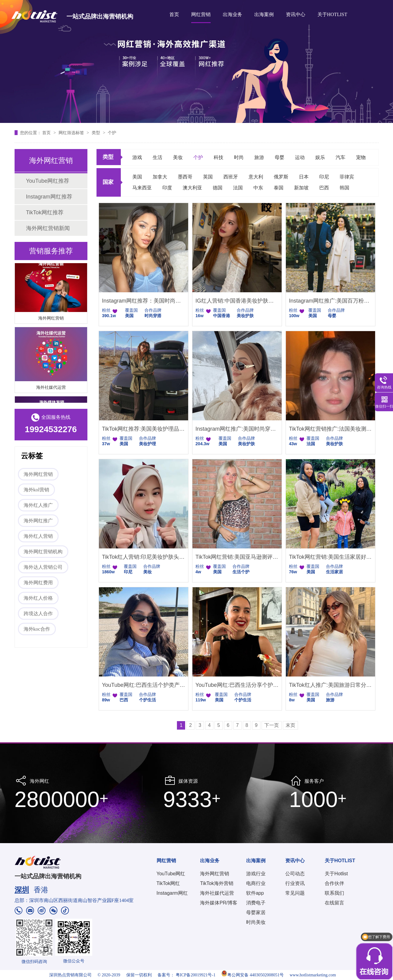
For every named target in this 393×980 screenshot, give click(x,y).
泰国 (279, 188)
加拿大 (160, 177)
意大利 (256, 177)
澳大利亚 (192, 188)
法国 (238, 188)
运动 (300, 157)
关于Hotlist (336, 874)
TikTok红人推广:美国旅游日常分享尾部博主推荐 (330, 685)
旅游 (259, 157)
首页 (174, 14)
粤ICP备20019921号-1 (196, 975)
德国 (218, 188)
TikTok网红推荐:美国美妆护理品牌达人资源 (144, 429)
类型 (97, 133)
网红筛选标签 (72, 133)
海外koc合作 (37, 629)
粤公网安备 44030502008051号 (252, 975)
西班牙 (231, 177)
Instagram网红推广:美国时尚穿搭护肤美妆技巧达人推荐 (237, 429)
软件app (255, 893)
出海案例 (264, 14)
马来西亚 (142, 188)
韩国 (344, 188)
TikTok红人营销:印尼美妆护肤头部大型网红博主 (144, 557)
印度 (167, 188)
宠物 (361, 157)
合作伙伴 (334, 883)
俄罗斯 (281, 177)
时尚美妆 (256, 922)
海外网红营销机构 (43, 552)
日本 (304, 177)
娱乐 (320, 157)
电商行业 (256, 883)
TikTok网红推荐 (45, 212)
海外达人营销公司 (43, 567)
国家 (108, 182)
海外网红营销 (51, 319)
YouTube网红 (171, 874)
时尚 (239, 157)
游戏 (137, 157)
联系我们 (334, 893)
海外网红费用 (38, 583)
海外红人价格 (38, 598)
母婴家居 (256, 912)
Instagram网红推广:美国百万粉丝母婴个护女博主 (330, 301)
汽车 (340, 157)
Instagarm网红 (172, 893)
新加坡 (301, 188)
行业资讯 (295, 883)
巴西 (324, 188)
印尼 (324, 177)
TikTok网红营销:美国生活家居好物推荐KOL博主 (330, 557)
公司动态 (295, 874)
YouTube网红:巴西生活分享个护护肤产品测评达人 (237, 685)
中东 (258, 188)
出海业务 (232, 14)
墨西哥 (185, 177)
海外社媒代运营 (51, 388)
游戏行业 (256, 874)
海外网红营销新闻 (48, 228)
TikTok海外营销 (217, 883)
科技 (219, 157)
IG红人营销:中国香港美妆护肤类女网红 (237, 301)
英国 (208, 177)
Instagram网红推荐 (49, 197)
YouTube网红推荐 (48, 181)
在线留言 (334, 903)
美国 (137, 177)
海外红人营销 (38, 536)
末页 (290, 725)
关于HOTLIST (332, 14)
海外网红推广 (38, 521)
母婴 (280, 157)
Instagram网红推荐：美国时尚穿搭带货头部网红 (144, 301)
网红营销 (201, 14)
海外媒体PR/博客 (219, 903)
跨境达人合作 (38, 614)
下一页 (272, 725)
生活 (158, 157)
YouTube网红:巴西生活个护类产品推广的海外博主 (144, 685)
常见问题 (295, 893)
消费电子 (256, 903)
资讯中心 (296, 14)
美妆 (178, 157)
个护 (112, 133)
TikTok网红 (168, 883)
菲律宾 (347, 177)
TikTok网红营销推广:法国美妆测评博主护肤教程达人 (330, 429)
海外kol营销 (36, 490)
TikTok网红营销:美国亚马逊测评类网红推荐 (237, 557)
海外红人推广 (38, 505)
